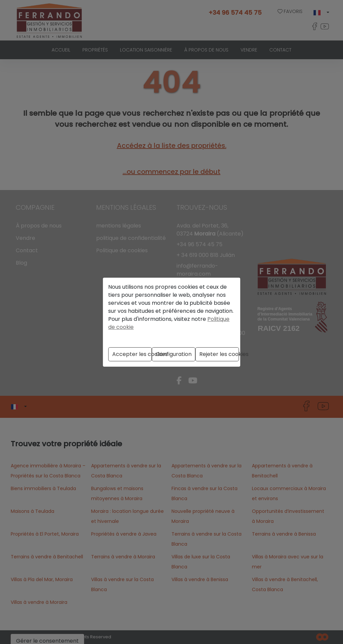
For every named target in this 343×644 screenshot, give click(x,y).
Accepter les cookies (132, 354)
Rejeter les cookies (219, 354)
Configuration (174, 354)
